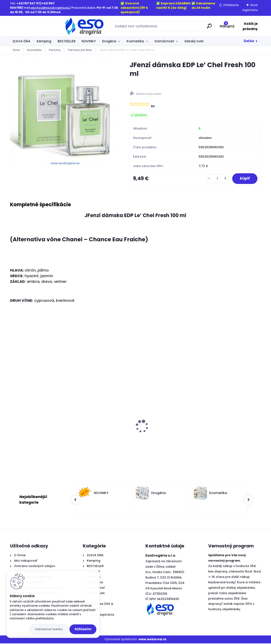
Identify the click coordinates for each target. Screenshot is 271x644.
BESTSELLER (67, 41)
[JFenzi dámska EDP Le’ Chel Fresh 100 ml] (63, 114)
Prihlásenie (231, 5)
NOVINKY (89, 41)
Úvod (16, 50)
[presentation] (13, 420)
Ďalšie (249, 41)
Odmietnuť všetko (49, 629)
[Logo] (36, 26)
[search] (181, 28)
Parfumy (55, 50)
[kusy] (216, 179)
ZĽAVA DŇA (21, 41)
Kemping (44, 41)
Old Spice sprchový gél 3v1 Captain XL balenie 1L (161, 435)
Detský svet (194, 41)
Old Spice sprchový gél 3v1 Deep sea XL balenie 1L (229, 435)
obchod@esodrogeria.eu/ (51, 8)
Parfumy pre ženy (80, 50)
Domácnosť (164, 41)
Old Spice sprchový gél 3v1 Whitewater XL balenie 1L (34, 435)
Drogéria (109, 41)
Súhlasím (83, 629)
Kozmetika (135, 41)
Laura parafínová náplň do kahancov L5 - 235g (98, 435)
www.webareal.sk (153, 640)
